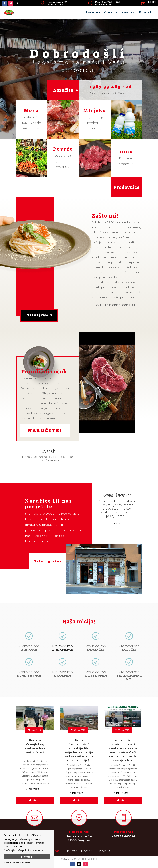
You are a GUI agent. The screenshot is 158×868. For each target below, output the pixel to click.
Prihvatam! (27, 857)
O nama (111, 12)
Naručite (63, 90)
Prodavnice (127, 187)
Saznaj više (37, 315)
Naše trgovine (48, 561)
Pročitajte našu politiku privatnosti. (24, 850)
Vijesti (36, 801)
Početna (93, 12)
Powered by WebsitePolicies (17, 862)
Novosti (129, 12)
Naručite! (45, 431)
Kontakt (147, 12)
